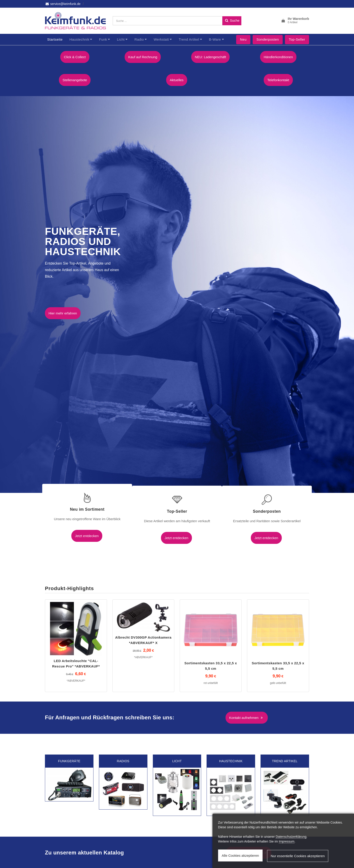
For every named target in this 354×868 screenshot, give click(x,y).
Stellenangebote (75, 79)
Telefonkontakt (279, 79)
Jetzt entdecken (76, 534)
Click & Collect (75, 57)
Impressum (287, 842)
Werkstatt (161, 39)
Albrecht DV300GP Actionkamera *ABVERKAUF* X (143, 621)
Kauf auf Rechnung (143, 57)
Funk (103, 39)
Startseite (55, 39)
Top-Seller (297, 39)
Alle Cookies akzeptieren (240, 856)
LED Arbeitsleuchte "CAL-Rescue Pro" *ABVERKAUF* (76, 645)
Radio (139, 39)
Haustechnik (79, 39)
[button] (295, 21)
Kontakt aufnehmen (247, 699)
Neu (243, 39)
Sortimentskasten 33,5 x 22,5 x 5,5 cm (211, 647)
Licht (121, 39)
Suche (232, 20)
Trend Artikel (189, 39)
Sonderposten (268, 39)
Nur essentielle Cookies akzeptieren (297, 856)
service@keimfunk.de (63, 4)
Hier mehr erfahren (63, 311)
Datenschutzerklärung (291, 838)
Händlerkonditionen (279, 57)
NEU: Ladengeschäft (211, 57)
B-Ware (215, 39)
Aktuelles (177, 79)
